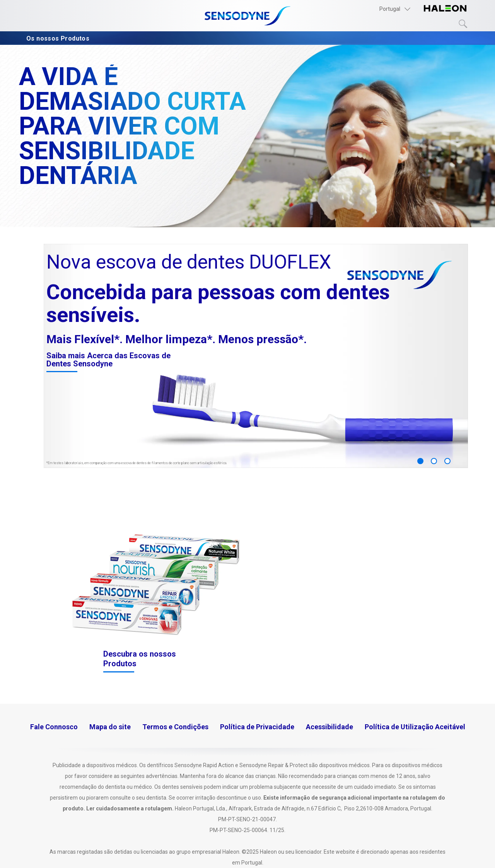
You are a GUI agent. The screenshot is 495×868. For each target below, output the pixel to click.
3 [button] (447, 461)
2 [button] (434, 461)
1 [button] (420, 461)
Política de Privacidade (257, 727)
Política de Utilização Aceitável (415, 727)
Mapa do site (110, 727)
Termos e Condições (175, 727)
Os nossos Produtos (60, 38)
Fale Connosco (54, 727)
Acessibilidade (329, 727)
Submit (463, 24)
